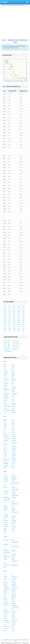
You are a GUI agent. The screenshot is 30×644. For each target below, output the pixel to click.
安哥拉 (5, 577)
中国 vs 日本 (16, 341)
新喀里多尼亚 (15, 565)
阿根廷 (5, 531)
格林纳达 (6, 508)
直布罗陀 (14, 441)
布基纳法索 (14, 587)
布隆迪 (5, 602)
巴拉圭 (13, 481)
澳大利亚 (6, 540)
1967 (9, 329)
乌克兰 (5, 461)
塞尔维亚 (14, 459)
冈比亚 (5, 616)
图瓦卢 (13, 559)
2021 (14, 306)
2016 (14, 308)
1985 (19, 320)
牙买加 (5, 487)
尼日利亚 (14, 595)
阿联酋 (13, 410)
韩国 (13, 371)
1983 (5, 322)
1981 (14, 322)
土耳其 (13, 434)
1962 (9, 331)
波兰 (5, 432)
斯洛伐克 (14, 461)
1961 (14, 331)
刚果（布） (6, 606)
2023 (5, 306)
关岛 (5, 549)
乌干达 (13, 631)
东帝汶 (13, 400)
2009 (23, 310)
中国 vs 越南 (7, 347)
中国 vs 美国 (7, 341)
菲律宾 (5, 371)
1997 (9, 316)
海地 (5, 510)
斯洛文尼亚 (6, 439)
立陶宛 (5, 455)
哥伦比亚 (6, 521)
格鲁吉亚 (6, 396)
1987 (9, 320)
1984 (23, 320)
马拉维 (5, 629)
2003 (5, 314)
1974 (23, 324)
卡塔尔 (5, 404)
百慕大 (13, 502)
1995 (19, 316)
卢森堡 (13, 451)
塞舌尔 (5, 593)
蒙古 (13, 383)
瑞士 (13, 426)
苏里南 (13, 518)
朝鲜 (5, 388)
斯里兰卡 (14, 379)
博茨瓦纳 (6, 587)
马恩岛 (13, 457)
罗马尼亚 (14, 436)
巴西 (13, 525)
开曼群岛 (6, 527)
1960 (19, 331)
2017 (9, 308)
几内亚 (13, 591)
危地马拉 (14, 523)
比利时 (13, 422)
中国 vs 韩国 (16, 347)
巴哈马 (13, 531)
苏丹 (5, 631)
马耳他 (5, 445)
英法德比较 (15, 349)
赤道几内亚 (14, 620)
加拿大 (13, 475)
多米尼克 (6, 494)
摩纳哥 (5, 468)
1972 (9, 326)
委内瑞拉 (6, 477)
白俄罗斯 (14, 447)
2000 (19, 314)
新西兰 (13, 540)
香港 (13, 365)
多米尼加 (14, 516)
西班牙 (13, 424)
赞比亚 (13, 614)
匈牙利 (13, 430)
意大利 (5, 424)
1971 (14, 326)
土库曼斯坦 (14, 394)
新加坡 (13, 367)
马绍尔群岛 (6, 551)
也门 (5, 392)
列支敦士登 (14, 443)
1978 (5, 324)
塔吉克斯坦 (6, 398)
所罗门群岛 (6, 565)
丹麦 (5, 457)
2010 (19, 310)
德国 (13, 420)
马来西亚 (6, 373)
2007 (9, 312)
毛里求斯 (14, 583)
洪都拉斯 (6, 516)
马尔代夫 (6, 383)
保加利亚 (6, 436)
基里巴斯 (6, 544)
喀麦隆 (13, 597)
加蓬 (13, 626)
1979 (23, 322)
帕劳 (13, 557)
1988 (5, 320)
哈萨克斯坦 (6, 394)
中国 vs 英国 (7, 345)
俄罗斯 (5, 434)
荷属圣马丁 (14, 479)
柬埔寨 (13, 375)
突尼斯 (13, 618)
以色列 (5, 400)
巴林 (5, 413)
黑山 (5, 447)
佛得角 (13, 581)
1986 (14, 320)
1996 (14, 316)
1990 (19, 318)
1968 (5, 329)
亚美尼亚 (14, 413)
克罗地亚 (14, 439)
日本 (5, 369)
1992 (9, 318)
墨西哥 (13, 510)
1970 (19, 326)
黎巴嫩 (13, 390)
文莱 (13, 402)
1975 (19, 324)
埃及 (13, 575)
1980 (19, 322)
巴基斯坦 (6, 379)
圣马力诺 (6, 441)
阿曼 (5, 402)
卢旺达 (5, 614)
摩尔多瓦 (14, 453)
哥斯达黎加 (6, 498)
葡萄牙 (5, 426)
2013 (5, 310)
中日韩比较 (6, 349)
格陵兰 (13, 508)
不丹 (13, 398)
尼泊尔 (5, 381)
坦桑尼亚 (14, 585)
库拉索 (5, 523)
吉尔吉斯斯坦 (7, 410)
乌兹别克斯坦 (7, 406)
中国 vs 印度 (16, 345)
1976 (14, 324)
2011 (14, 310)
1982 (9, 322)
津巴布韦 (14, 604)
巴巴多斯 (6, 525)
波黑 (13, 463)
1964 (23, 329)
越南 (13, 373)
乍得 (13, 599)
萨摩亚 (5, 559)
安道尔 (5, 449)
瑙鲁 (5, 567)
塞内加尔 (14, 612)
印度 (13, 381)
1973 (5, 326)
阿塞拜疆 (14, 404)
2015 (19, 308)
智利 (5, 485)
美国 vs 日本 (7, 343)
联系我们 (11, 640)
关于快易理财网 (5, 640)
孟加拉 (5, 386)
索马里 (13, 624)
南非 (5, 575)
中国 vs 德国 (16, 343)
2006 (14, 312)
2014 (23, 308)
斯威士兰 (14, 622)
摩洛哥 (5, 599)
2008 (5, 312)
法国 (5, 422)
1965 (19, 329)
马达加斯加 (6, 612)
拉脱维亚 (14, 449)
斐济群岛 (14, 551)
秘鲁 (5, 518)
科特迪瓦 (6, 620)
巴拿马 (13, 529)
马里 (13, 629)
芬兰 (5, 443)
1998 (5, 316)
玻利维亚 (14, 477)
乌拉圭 (13, 487)
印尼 (5, 375)
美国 (5, 475)
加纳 (5, 581)
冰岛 (5, 428)
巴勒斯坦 (14, 388)
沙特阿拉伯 (6, 390)
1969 (23, 326)
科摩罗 (5, 610)
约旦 (13, 386)
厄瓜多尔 (14, 521)
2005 (19, 312)
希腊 (13, 432)
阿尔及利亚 (14, 577)
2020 (19, 306)
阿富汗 (13, 396)
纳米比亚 (14, 579)
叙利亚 (13, 392)
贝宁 (5, 595)
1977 (9, 324)
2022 (9, 306)
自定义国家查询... (8, 351)
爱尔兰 (13, 465)
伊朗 (13, 408)
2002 (9, 314)
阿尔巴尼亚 (6, 459)
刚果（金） (14, 593)
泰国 (13, 369)
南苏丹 (13, 616)
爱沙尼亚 (6, 465)
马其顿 (5, 453)
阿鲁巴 (5, 529)
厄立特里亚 (6, 626)
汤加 (5, 563)
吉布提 (5, 591)
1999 (23, 314)
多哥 (5, 597)
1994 (23, 316)
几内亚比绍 (6, 622)
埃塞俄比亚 (14, 606)
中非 (5, 624)
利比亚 (5, 585)
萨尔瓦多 (14, 527)
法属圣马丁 (6, 491)
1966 (14, 329)
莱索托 (13, 602)
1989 (23, 318)
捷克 (5, 430)
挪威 (5, 451)
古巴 (5, 533)
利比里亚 (6, 583)
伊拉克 (5, 408)
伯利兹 (5, 506)
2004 (23, 312)
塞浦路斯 (6, 463)
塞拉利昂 (14, 589)
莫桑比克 (6, 604)
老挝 (5, 377)
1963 (5, 331)
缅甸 (13, 377)
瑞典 (13, 468)
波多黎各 (6, 479)
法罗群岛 (14, 455)
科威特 (13, 406)
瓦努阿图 (14, 555)
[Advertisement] (15, 22)
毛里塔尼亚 (6, 589)
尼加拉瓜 (6, 481)
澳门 (5, 367)
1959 (23, 331)
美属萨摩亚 (6, 557)
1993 (5, 318)
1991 (14, 318)
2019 (23, 306)
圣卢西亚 (6, 514)
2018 (5, 308)
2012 (9, 310)
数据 (4, 5)
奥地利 (13, 428)
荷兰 (13, 445)
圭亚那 (13, 494)
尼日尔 (5, 579)
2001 (14, 314)
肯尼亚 (5, 618)
